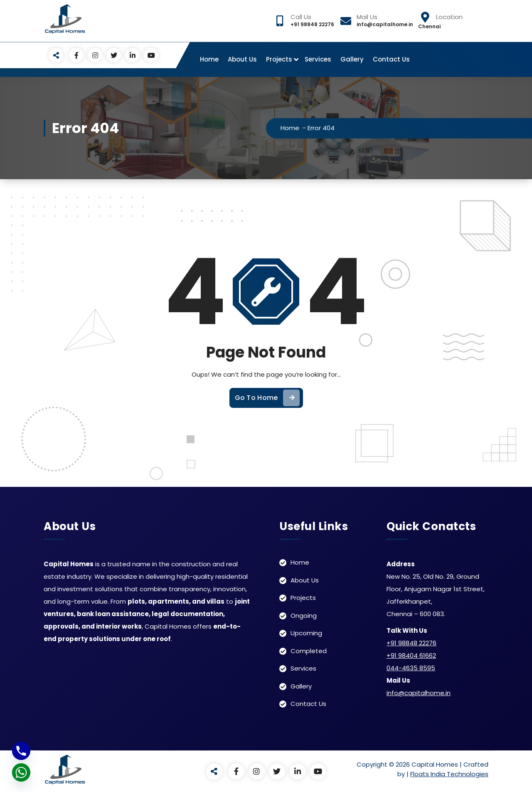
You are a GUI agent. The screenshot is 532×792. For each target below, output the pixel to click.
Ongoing (304, 615)
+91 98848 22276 (411, 643)
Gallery (352, 59)
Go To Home (267, 414)
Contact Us (391, 59)
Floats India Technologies (449, 773)
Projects (279, 59)
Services (318, 59)
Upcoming (306, 633)
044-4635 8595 (411, 667)
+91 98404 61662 (411, 655)
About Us (242, 59)
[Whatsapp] (21, 772)
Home (209, 59)
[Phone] (21, 751)
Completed (309, 650)
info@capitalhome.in (419, 692)
